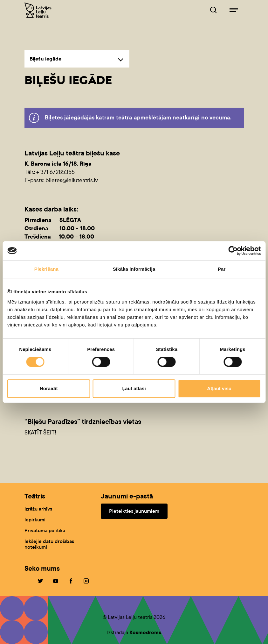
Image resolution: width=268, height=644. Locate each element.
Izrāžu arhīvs (38, 509)
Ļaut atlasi (134, 388)
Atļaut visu (219, 388)
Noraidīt (49, 388)
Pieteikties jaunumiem (134, 511)
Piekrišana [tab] (46, 269)
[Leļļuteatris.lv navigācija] (234, 10)
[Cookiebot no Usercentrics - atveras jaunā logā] (233, 251)
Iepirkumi (35, 520)
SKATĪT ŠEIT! (40, 433)
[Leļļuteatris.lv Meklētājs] (213, 10)
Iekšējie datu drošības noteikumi (49, 544)
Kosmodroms (145, 632)
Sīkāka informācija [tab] (134, 269)
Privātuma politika (45, 530)
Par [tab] (222, 269)
